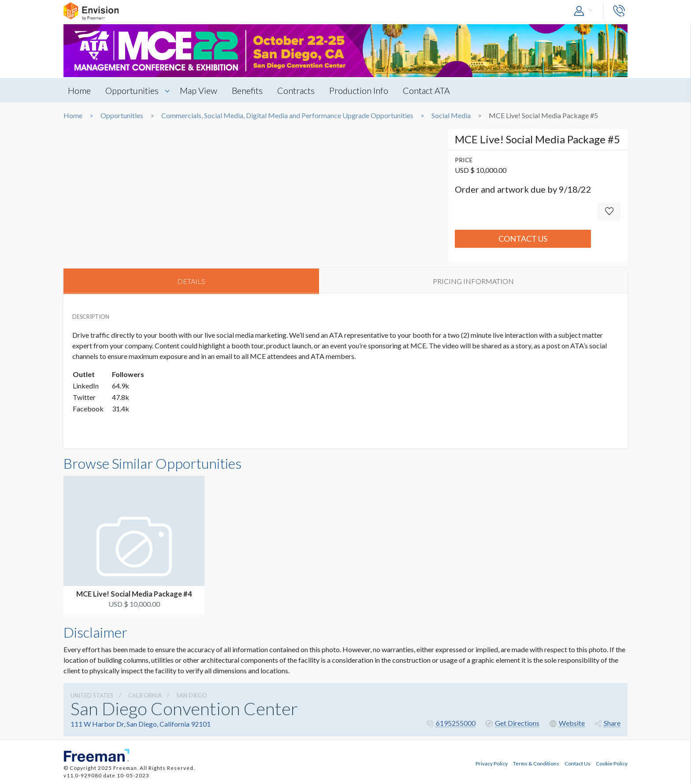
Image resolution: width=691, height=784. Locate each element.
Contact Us (523, 239)
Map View (199, 90)
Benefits (247, 90)
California (145, 695)
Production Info (359, 90)
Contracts (296, 90)
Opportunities (132, 90)
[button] (585, 11)
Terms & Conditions (536, 763)
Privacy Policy (492, 763)
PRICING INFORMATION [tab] (473, 281)
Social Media (451, 116)
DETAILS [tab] (191, 281)
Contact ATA (426, 90)
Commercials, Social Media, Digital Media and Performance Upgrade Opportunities (287, 116)
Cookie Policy (612, 763)
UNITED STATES (92, 695)
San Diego (192, 695)
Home (79, 90)
